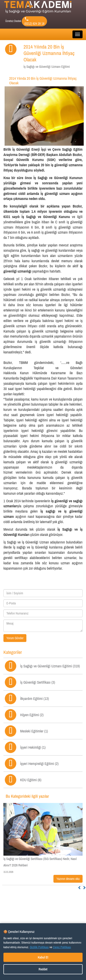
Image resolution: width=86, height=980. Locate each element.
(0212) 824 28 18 (34, 21)
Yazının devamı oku (68, 879)
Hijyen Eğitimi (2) (32, 715)
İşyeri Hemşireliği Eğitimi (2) (39, 764)
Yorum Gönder (15, 638)
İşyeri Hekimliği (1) (33, 747)
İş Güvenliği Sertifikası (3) (38, 682)
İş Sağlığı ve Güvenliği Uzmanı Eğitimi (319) (50, 666)
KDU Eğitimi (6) (31, 780)
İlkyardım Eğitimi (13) (35, 699)
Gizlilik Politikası (39, 947)
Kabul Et (43, 957)
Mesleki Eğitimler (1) (34, 731)
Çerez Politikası (62, 947)
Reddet (43, 969)
